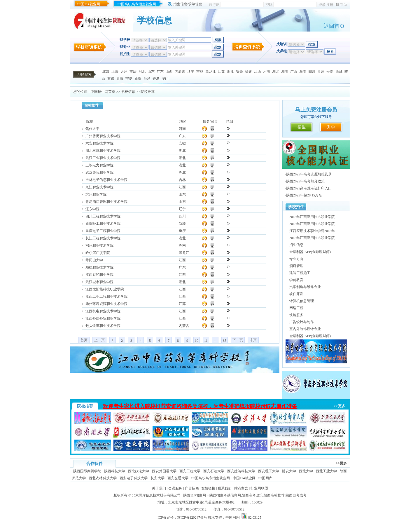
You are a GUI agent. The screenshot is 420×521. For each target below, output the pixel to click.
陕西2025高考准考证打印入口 (309, 188)
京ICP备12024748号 (192, 517)
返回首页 (334, 26)
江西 (258, 72)
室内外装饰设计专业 (305, 329)
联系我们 (225, 488)
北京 (106, 72)
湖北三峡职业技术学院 (103, 151)
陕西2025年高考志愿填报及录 (309, 174)
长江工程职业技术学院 (103, 238)
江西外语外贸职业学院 (103, 318)
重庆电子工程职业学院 (103, 231)
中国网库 (265, 478)
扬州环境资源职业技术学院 (106, 304)
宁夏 (129, 79)
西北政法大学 (139, 471)
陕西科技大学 (115, 471)
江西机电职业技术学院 (103, 311)
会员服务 (175, 488)
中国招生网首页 (103, 92)
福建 (249, 72)
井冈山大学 (94, 260)
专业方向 (296, 259)
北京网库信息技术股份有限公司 (156, 495)
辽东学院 (92, 209)
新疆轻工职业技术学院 (103, 224)
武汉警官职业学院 (99, 172)
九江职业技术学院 (99, 187)
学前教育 (296, 280)
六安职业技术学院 (99, 143)
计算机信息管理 (302, 301)
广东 (160, 72)
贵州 (321, 72)
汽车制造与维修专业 (305, 287)
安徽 (239, 72)
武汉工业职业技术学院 (103, 158)
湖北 (276, 72)
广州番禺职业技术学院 (103, 136)
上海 (115, 72)
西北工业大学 (326, 471)
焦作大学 (92, 129)
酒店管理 (296, 266)
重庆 (133, 72)
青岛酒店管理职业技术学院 (106, 202)
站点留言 (241, 488)
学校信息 (128, 92)
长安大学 (157, 478)
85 (225, 341)
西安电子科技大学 (134, 478)
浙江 (230, 72)
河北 (142, 72)
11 (206, 341)
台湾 (147, 79)
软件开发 (296, 294)
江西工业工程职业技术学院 (106, 297)
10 (197, 341)
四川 (312, 72)
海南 (303, 72)
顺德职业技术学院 (99, 267)
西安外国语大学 (164, 471)
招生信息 (180, 4)
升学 (331, 127)
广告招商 (192, 488)
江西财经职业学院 (99, 275)
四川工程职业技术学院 (103, 216)
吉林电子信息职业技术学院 (106, 180)
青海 (120, 79)
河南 (267, 72)
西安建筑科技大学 (241, 471)
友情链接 (208, 488)
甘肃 (111, 79)
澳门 (165, 79)
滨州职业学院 (96, 194)
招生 (302, 127)
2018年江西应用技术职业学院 (312, 217)
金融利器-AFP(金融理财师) (310, 252)
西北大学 (306, 471)
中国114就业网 (89, 4)
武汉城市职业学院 (99, 282)
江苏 (221, 72)
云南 (330, 72)
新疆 (138, 79)
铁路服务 (296, 315)
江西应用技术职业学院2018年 (312, 231)
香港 (156, 79)
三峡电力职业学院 (99, 165)
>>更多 (339, 406)
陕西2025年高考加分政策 (305, 181)
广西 (294, 72)
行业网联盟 (259, 488)
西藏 (339, 72)
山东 (151, 72)
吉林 (200, 72)
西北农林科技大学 (103, 478)
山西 (169, 72)
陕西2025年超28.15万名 (304, 195)
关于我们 (159, 488)
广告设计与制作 (302, 322)
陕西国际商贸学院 (87, 471)
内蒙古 (180, 72)
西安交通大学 (178, 478)
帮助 (344, 5)
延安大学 (289, 471)
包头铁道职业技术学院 (103, 326)
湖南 (285, 72)
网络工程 (296, 308)
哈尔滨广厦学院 (98, 253)
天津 (124, 72)
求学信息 (195, 4)
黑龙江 (211, 72)
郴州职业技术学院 (99, 245)
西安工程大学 (190, 471)
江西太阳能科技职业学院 (105, 289)
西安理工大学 (269, 471)
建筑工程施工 (300, 273)
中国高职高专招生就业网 (137, 4)
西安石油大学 (214, 471)
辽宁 (191, 72)
